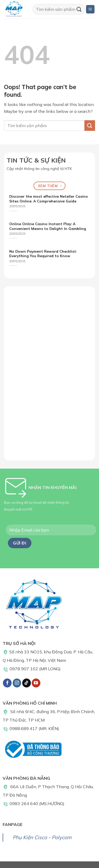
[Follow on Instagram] (17, 683)
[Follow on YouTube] (36, 683)
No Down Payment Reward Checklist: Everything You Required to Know (43, 254)
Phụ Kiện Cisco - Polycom (42, 837)
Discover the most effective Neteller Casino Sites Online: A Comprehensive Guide (49, 199)
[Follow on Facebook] (7, 683)
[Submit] (79, 9)
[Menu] (90, 9)
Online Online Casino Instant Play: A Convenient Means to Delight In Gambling (48, 226)
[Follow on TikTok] (27, 683)
